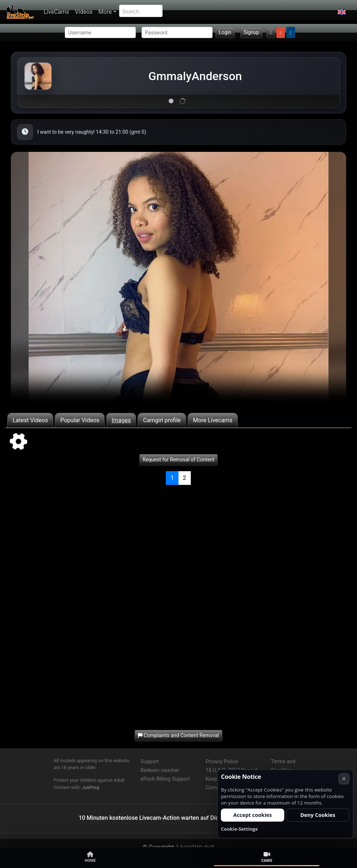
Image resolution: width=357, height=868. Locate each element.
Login (225, 32)
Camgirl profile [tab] (162, 420)
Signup (251, 32)
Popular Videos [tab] (80, 420)
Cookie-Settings (239, 829)
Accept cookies (253, 815)
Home (90, 857)
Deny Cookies (318, 815)
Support (150, 762)
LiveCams (56, 12)
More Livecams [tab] (213, 420)
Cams (267, 857)
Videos (84, 12)
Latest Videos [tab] (30, 420)
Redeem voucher (160, 770)
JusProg (91, 787)
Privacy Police (222, 762)
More (105, 12)
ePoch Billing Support (165, 779)
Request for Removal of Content (178, 460)
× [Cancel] (344, 779)
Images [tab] (121, 420)
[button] (342, 12)
